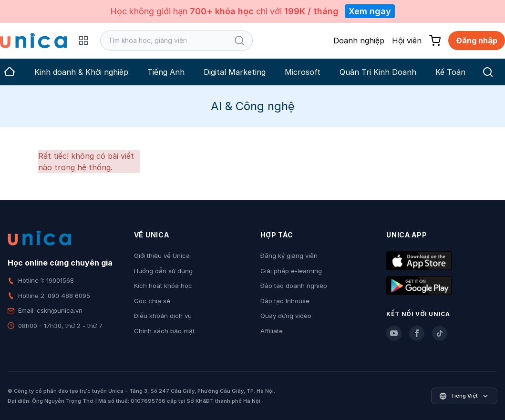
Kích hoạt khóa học (163, 286)
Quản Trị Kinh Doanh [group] (378, 72)
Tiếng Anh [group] (166, 72)
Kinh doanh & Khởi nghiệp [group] (81, 72)
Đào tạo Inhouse (285, 301)
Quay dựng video (286, 316)
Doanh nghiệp (359, 41)
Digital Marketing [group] (235, 72)
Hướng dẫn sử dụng (163, 271)
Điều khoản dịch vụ (163, 316)
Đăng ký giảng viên (289, 256)
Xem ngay (370, 11)
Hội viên (407, 41)
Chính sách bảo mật (164, 331)
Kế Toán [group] (450, 72)
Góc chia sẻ (152, 301)
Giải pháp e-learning (291, 271)
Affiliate (272, 331)
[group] (10, 72)
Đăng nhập (477, 41)
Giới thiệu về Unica (162, 256)
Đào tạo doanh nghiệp (294, 286)
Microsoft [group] (303, 72)
